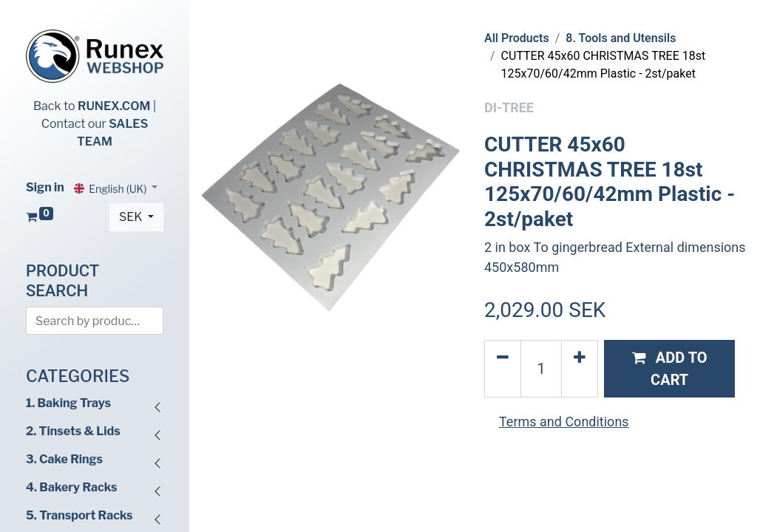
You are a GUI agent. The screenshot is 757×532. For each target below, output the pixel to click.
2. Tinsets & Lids (73, 431)
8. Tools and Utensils (621, 38)
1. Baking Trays (68, 403)
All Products (517, 38)
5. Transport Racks (79, 515)
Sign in (45, 187)
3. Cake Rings (64, 459)
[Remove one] (503, 369)
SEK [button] (132, 217)
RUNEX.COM (114, 106)
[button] (669, 369)
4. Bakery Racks (71, 487)
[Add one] (580, 369)
